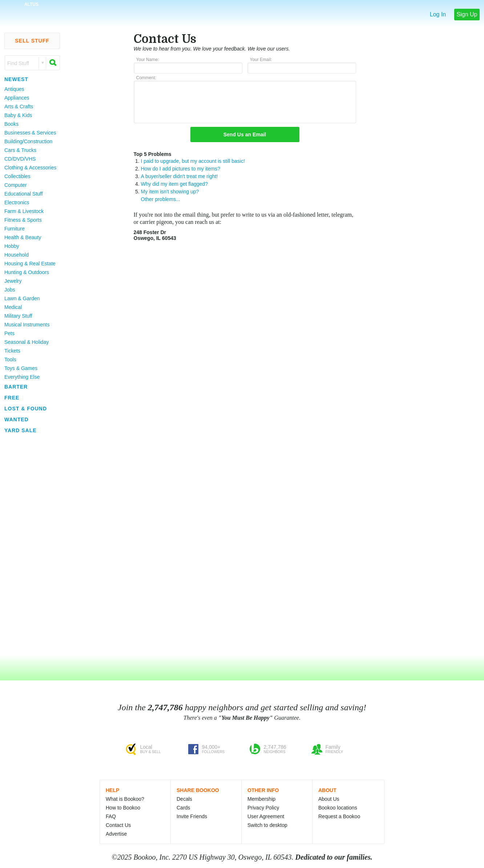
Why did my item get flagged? (174, 184)
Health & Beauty (23, 237)
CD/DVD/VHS (20, 159)
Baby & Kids (18, 115)
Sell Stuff (32, 41)
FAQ (111, 816)
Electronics (17, 202)
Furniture (15, 229)
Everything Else (22, 377)
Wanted (17, 419)
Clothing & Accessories (30, 168)
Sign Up (467, 14)
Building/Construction (28, 141)
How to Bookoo (123, 808)
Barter (16, 387)
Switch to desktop (267, 825)
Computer (15, 185)
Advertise (116, 834)
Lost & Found (26, 409)
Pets (9, 333)
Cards (183, 808)
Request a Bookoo (339, 816)
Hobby (12, 246)
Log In (438, 14)
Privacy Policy (263, 808)
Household (17, 255)
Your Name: (148, 60)
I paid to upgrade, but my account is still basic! (193, 161)
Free (12, 398)
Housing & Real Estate (30, 264)
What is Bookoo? (125, 799)
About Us (329, 799)
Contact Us (118, 825)
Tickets (12, 351)
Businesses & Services (30, 133)
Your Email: (261, 60)
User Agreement (266, 816)
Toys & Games (21, 368)
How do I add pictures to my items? (181, 169)
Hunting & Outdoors (27, 272)
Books (11, 124)
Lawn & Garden (22, 298)
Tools (10, 359)
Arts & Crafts (19, 107)
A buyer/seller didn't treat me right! (180, 176)
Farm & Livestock (24, 211)
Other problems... (161, 199)
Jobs (10, 290)
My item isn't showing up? (170, 192)
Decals (184, 799)
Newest (16, 79)
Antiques (14, 89)
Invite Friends (192, 816)
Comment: (146, 78)
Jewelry (13, 281)
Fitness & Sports (23, 220)
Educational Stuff (24, 194)
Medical (13, 307)
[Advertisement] (29, 545)
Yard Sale (21, 430)
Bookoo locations (338, 808)
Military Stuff (18, 316)
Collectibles (17, 176)
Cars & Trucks (20, 150)
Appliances (17, 98)
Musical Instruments (27, 325)
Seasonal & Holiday (27, 342)
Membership (261, 799)
